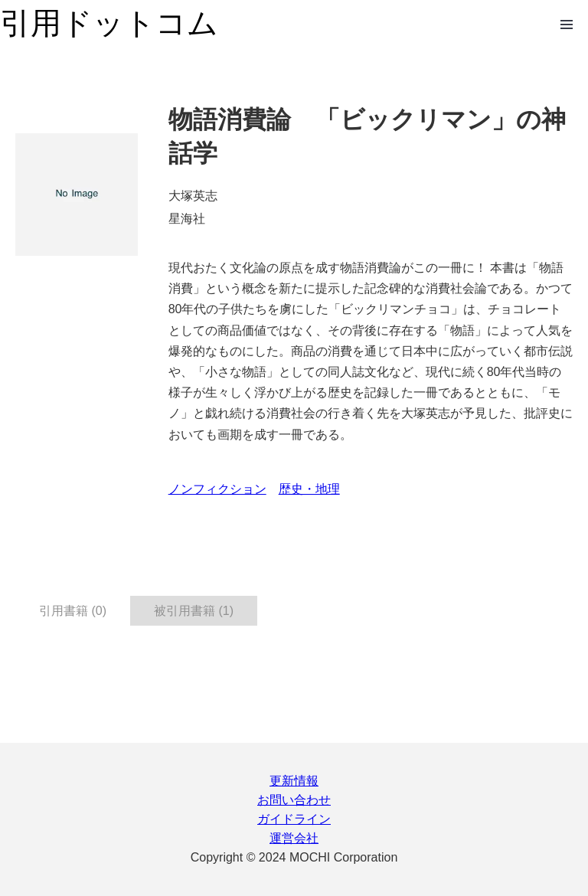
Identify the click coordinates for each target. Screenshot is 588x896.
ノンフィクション (217, 489)
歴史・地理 (309, 489)
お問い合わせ (294, 800)
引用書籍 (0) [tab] (73, 611)
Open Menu (567, 25)
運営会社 (294, 838)
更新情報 (294, 781)
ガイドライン (294, 819)
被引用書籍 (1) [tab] (194, 611)
